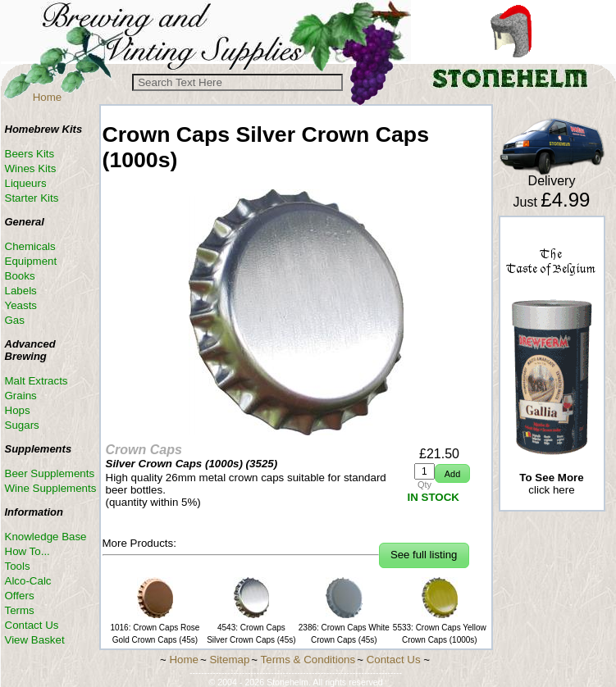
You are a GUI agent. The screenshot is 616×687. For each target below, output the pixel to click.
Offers (20, 596)
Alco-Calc (28, 581)
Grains (21, 396)
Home (48, 97)
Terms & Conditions (308, 660)
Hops (18, 410)
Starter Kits (32, 198)
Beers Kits (30, 154)
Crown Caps (144, 450)
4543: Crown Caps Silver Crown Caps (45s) (251, 628)
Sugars (22, 425)
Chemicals (30, 246)
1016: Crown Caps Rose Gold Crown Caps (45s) (155, 628)
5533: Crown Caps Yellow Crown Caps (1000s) (440, 628)
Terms (20, 610)
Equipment (31, 261)
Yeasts (21, 305)
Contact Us (32, 625)
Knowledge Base (46, 537)
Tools (18, 566)
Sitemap (229, 660)
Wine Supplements (51, 488)
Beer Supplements (50, 473)
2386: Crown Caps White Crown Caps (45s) (344, 628)
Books (20, 276)
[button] (452, 473)
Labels (21, 291)
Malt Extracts (37, 381)
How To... (27, 551)
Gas (15, 320)
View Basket (35, 640)
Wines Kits (31, 168)
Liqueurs (26, 183)
